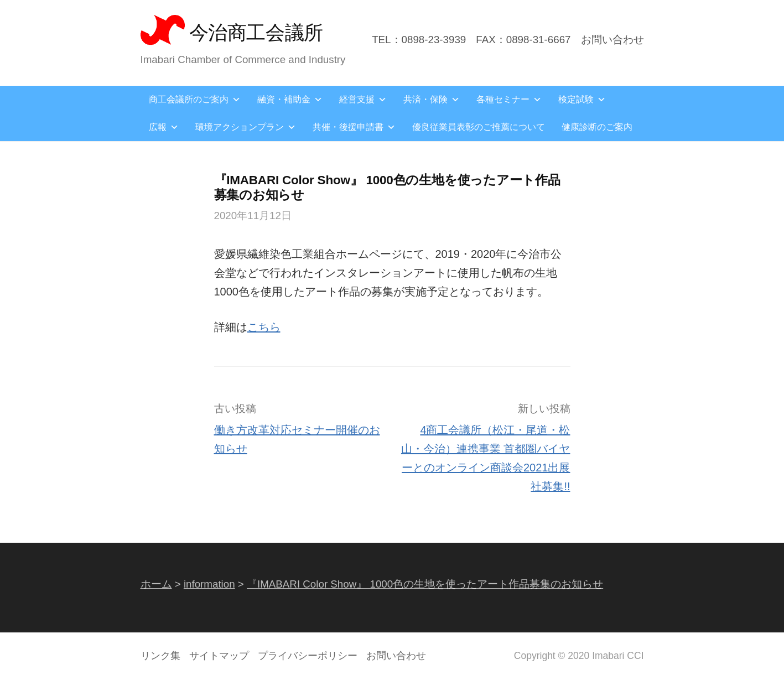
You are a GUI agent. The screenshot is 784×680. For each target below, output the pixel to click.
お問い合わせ (612, 40)
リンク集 (160, 656)
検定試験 (582, 99)
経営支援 (363, 99)
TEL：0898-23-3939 (419, 40)
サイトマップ (219, 656)
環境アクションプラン (246, 127)
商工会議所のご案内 (195, 99)
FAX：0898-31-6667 (523, 40)
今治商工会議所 (256, 32)
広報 (164, 127)
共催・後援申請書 (354, 127)
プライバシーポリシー (308, 656)
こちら (264, 327)
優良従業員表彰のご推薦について (479, 127)
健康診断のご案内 (597, 127)
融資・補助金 (290, 99)
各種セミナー (509, 99)
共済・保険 (432, 99)
